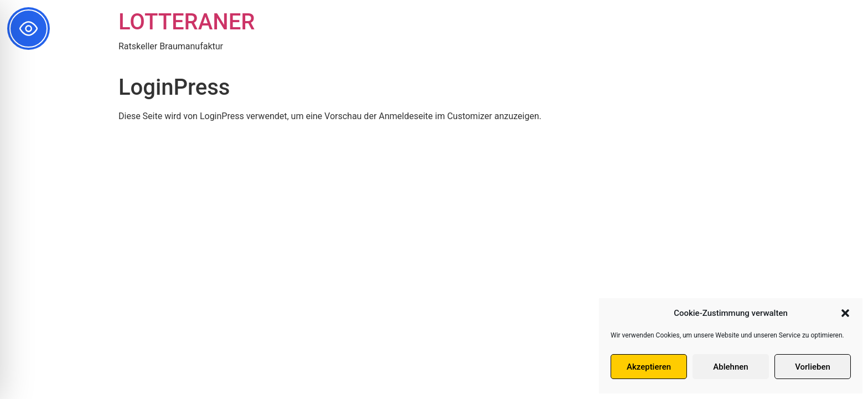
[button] (845, 313)
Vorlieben (813, 367)
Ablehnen (730, 367)
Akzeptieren (649, 367)
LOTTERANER (187, 22)
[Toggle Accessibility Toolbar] (29, 29)
